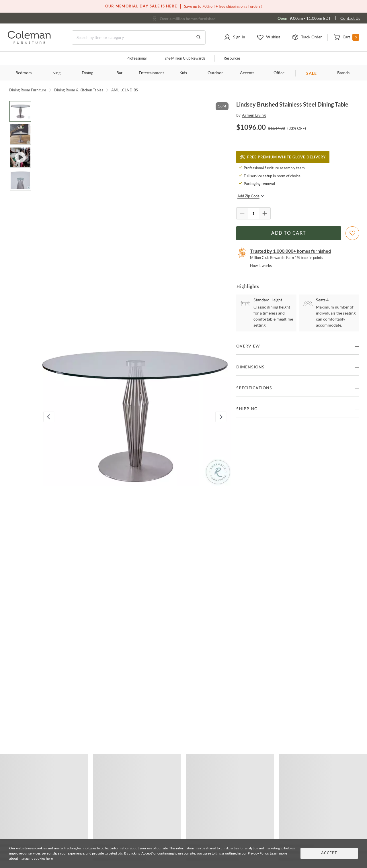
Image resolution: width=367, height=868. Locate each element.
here (49, 858)
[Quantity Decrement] (242, 213)
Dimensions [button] (250, 367)
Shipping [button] (247, 409)
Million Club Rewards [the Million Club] (185, 59)
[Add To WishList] (352, 233)
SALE (312, 73)
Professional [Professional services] (136, 59)
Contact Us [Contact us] (350, 18)
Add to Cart (288, 233)
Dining (87, 73)
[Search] (139, 38)
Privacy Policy (258, 853)
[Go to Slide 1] (20, 111)
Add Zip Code (251, 196)
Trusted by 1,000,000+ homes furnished (290, 251)
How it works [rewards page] (261, 266)
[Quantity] (253, 213)
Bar (119, 73)
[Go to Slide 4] (20, 180)
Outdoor (215, 73)
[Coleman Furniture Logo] (29, 42)
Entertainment (151, 73)
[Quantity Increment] (265, 213)
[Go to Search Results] (198, 38)
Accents (247, 73)
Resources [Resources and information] (232, 59)
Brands (343, 73)
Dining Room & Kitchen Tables (79, 90)
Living (55, 73)
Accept (329, 853)
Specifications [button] (254, 388)
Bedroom (24, 73)
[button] (235, 38)
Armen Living (254, 115)
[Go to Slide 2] (20, 134)
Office (279, 73)
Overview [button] (248, 346)
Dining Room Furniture (28, 90)
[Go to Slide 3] (20, 157)
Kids (183, 73)
